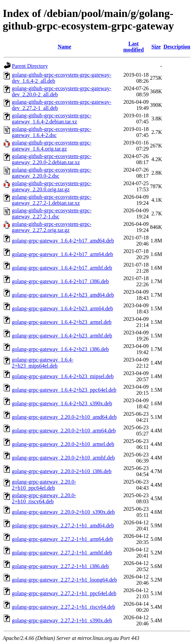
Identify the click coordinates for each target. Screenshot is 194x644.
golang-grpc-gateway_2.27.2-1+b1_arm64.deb (62, 539)
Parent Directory (30, 66)
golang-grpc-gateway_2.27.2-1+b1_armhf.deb (62, 553)
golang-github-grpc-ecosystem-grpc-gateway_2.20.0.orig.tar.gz (52, 186)
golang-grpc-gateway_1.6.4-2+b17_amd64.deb (63, 241)
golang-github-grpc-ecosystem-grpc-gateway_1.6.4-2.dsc (52, 132)
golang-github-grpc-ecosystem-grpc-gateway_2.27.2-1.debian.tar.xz (52, 200)
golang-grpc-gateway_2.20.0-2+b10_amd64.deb (64, 417)
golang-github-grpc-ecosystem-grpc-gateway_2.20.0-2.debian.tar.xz (52, 159)
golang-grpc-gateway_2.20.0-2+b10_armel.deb (63, 444)
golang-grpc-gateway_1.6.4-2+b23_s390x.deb (62, 403)
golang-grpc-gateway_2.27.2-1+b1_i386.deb (60, 566)
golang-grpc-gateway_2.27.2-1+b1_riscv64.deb (64, 607)
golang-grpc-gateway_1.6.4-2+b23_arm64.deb (62, 308)
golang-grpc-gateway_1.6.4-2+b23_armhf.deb (62, 336)
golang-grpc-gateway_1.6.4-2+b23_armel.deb (62, 322)
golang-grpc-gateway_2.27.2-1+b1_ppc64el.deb (64, 593)
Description (177, 47)
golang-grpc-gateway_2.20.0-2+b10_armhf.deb (63, 458)
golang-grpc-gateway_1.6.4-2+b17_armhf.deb (62, 268)
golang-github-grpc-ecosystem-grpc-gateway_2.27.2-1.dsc (52, 213)
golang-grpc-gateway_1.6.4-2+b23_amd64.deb (63, 295)
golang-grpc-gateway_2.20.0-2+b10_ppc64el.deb (44, 485)
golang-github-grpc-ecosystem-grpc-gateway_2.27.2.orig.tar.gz (52, 227)
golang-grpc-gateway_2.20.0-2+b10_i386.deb (62, 471)
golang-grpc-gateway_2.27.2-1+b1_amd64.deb (63, 525)
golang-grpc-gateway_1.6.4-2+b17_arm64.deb (62, 254)
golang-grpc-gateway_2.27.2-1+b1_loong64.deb (64, 580)
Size (156, 47)
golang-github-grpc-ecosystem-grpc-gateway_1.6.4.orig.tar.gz (52, 146)
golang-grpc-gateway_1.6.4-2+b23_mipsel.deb (63, 376)
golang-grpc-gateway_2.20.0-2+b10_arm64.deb (64, 431)
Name (64, 47)
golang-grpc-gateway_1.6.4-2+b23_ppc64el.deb (64, 390)
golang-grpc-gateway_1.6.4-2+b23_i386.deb (60, 349)
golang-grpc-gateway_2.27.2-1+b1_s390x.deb (62, 620)
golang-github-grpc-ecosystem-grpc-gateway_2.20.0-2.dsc (52, 173)
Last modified (133, 47)
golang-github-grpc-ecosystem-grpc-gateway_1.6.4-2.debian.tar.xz (52, 119)
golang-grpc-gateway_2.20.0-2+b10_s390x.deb (63, 512)
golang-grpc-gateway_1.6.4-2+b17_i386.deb (60, 281)
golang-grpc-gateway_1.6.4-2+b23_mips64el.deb (43, 363)
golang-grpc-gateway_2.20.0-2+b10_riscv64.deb (44, 498)
